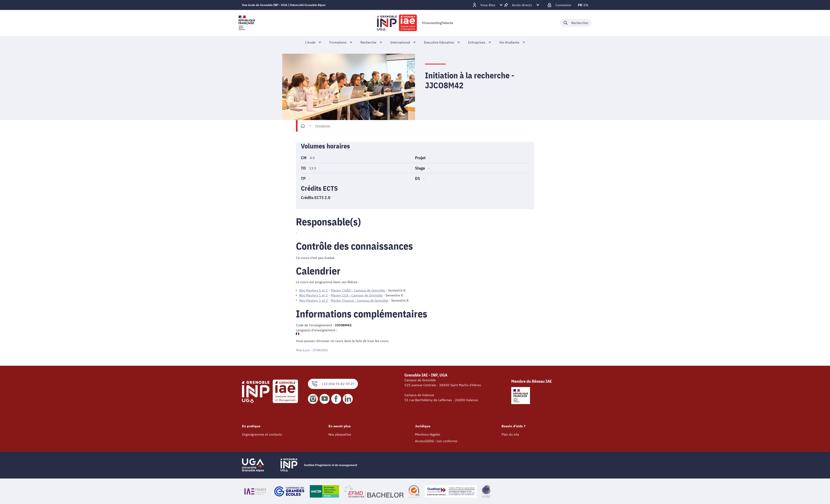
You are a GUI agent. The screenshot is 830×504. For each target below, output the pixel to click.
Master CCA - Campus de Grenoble (357, 295)
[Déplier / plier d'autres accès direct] (522, 5)
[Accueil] (303, 126)
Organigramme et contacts (262, 434)
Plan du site (510, 434)
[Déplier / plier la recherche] (576, 23)
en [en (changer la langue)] (586, 5)
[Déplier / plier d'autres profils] (488, 5)
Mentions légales (428, 434)
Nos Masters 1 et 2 (314, 290)
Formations (323, 126)
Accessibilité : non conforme (436, 441)
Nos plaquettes (340, 434)
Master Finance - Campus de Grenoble (359, 300)
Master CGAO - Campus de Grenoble (358, 290)
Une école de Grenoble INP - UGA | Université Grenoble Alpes (284, 5)
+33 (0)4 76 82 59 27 (333, 384)
